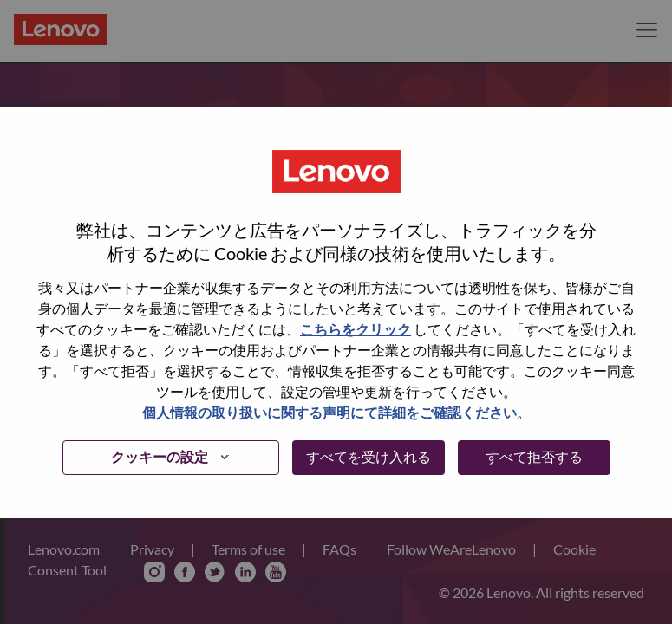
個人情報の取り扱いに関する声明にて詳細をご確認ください (329, 412)
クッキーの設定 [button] (160, 456)
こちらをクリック (356, 329)
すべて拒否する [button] (534, 456)
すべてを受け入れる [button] (369, 456)
